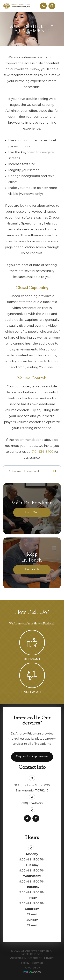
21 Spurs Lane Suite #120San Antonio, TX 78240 (32, 788)
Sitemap (37, 963)
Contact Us (32, 570)
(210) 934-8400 (42, 452)
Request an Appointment (32, 757)
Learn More (32, 512)
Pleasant (32, 659)
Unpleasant (32, 692)
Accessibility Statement (26, 958)
